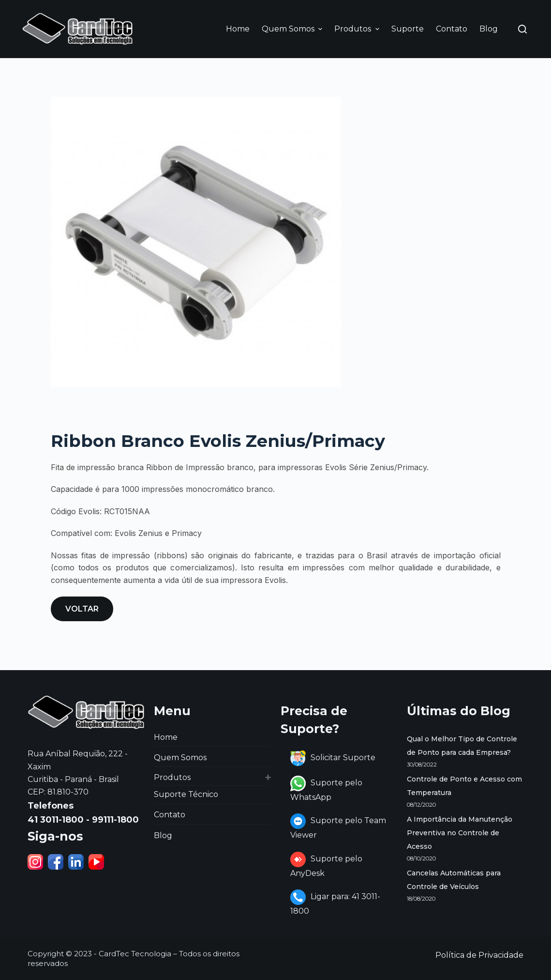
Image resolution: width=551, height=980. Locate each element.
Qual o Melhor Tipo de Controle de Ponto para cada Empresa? (462, 746)
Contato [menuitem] (452, 29)
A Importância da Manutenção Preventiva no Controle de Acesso (460, 833)
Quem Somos (180, 758)
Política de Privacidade (479, 955)
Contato (170, 815)
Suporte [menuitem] (408, 29)
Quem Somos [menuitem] (293, 29)
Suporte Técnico (186, 794)
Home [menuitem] (238, 29)
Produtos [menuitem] (358, 29)
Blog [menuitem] (489, 29)
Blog (163, 835)
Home (166, 737)
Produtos (172, 777)
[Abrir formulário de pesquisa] (522, 29)
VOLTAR (82, 609)
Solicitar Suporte (333, 758)
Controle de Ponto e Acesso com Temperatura (464, 786)
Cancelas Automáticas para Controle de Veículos (454, 880)
